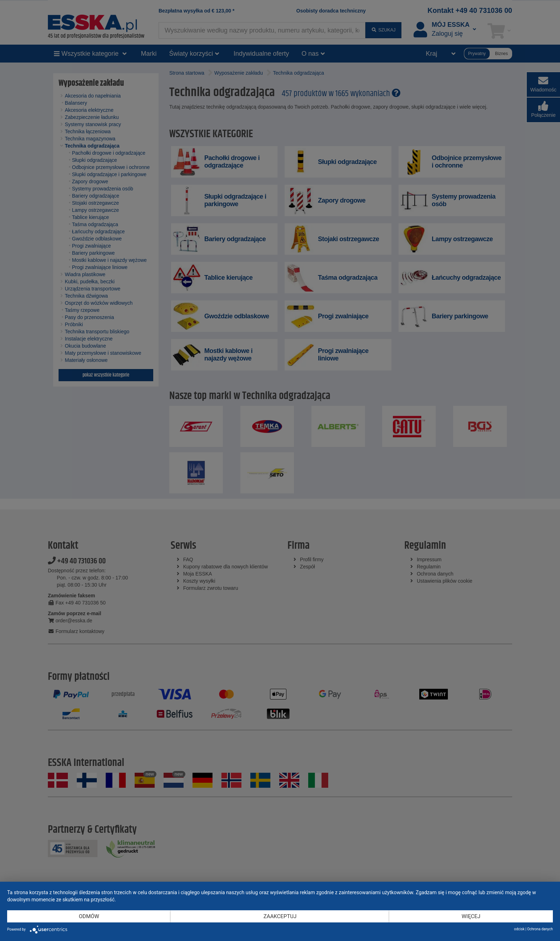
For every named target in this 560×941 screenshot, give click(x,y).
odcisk (519, 929)
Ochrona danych (540, 929)
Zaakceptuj (280, 916)
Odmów (89, 916)
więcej (471, 916)
